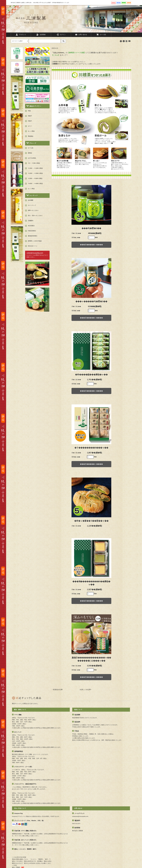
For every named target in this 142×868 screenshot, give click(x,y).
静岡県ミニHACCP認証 (35, 241)
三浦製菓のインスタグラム (60, 64)
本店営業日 (31, 226)
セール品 (31, 148)
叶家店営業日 (32, 231)
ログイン (61, 35)
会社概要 (31, 200)
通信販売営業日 (33, 236)
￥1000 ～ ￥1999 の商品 (35, 168)
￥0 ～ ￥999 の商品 (34, 163)
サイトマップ (32, 205)
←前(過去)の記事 (57, 690)
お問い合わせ (81, 35)
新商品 (30, 153)
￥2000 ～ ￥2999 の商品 (35, 173)
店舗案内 (31, 221)
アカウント (21, 35)
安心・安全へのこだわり (35, 216)
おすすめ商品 (32, 158)
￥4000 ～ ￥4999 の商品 (35, 184)
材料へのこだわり (33, 210)
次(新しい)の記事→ (86, 690)
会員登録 (41, 35)
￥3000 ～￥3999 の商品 (35, 178)
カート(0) (101, 35)
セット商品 (31, 189)
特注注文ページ (33, 246)
